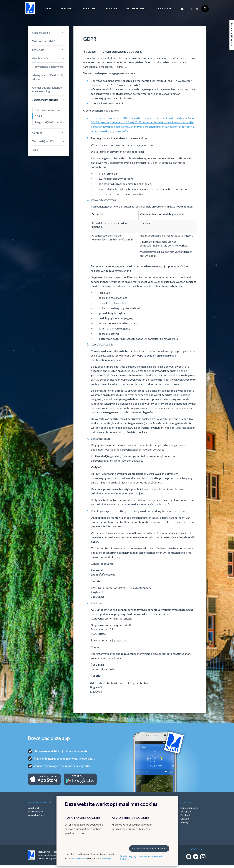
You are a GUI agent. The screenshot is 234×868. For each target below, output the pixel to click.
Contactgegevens (189, 808)
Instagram (186, 811)
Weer (48, 8)
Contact (37, 133)
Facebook (185, 815)
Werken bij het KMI (44, 141)
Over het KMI (163, 8)
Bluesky (184, 822)
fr (187, 9)
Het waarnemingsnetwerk (48, 67)
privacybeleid (106, 858)
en (196, 9)
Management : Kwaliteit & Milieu (48, 77)
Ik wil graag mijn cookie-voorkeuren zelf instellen (141, 858)
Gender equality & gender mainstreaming (48, 89)
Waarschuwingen (36, 815)
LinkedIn (185, 819)
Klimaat (66, 8)
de (192, 9)
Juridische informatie (45, 100)
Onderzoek (88, 8)
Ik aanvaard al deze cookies (149, 849)
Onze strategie (41, 33)
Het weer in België (40, 802)
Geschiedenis (40, 58)
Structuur (38, 50)
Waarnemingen (35, 811)
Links (35, 150)
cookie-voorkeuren (76, 858)
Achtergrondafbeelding (232, 35)
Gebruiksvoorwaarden (48, 110)
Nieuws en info (136, 8)
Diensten (111, 8)
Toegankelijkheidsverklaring (50, 122)
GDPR (38, 116)
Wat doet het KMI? (44, 41)
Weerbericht (34, 808)
